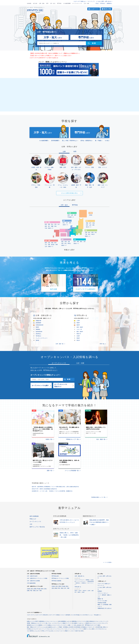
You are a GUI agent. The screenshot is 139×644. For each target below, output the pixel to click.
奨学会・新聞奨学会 (86, 141)
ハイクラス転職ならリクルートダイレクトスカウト (55, 625)
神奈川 (93, 234)
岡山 (52, 224)
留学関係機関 (55, 141)
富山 (64, 223)
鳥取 (46, 224)
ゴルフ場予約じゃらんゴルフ (34, 631)
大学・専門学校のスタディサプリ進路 (91, 625)
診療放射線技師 (40, 325)
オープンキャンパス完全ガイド (61, 385)
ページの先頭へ (108, 562)
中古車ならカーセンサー (33, 629)
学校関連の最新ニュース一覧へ (99, 497)
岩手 (90, 223)
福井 (70, 223)
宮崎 (49, 245)
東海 (42, 589)
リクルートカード (60, 631)
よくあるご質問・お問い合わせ (104, 1)
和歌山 (69, 243)
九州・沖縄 (39, 591)
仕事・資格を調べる (79, 576)
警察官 (37, 327)
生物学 (78, 336)
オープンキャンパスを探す (40, 386)
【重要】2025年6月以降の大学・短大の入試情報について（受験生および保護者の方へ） (55, 53)
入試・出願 (86, 3)
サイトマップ (91, 1)
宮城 (93, 223)
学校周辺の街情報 (102, 603)
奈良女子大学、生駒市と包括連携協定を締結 (44, 489)
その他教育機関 (67, 3)
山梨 (72, 215)
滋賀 (62, 242)
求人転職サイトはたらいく (78, 623)
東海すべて (76, 244)
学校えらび (33, 519)
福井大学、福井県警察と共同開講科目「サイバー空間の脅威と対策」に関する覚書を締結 (55, 487)
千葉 (86, 234)
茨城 (86, 232)
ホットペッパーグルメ (45, 629)
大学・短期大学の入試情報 (33, 581)
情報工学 (79, 334)
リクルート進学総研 (65, 615)
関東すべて (88, 236)
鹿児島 (53, 245)
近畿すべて (64, 245)
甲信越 (39, 589)
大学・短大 (53, 3)
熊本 (55, 243)
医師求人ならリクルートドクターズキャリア (96, 623)
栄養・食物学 (80, 327)
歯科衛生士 (78, 583)
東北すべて (89, 227)
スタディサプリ (31, 615)
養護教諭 (38, 329)
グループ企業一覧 (75, 631)
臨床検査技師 (39, 332)
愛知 (81, 242)
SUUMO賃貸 (77, 627)
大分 (46, 245)
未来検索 (29, 3)
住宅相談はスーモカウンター (88, 627)
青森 (87, 223)
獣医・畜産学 (80, 332)
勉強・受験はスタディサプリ (34, 627)
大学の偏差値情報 (31, 583)
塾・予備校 (98, 141)
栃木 (89, 232)
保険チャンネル (87, 629)
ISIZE (82, 631)
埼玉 (96, 232)
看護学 (78, 323)
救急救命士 (38, 334)
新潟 (69, 215)
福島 (93, 225)
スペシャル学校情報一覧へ (72, 471)
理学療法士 (38, 336)
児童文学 (84, 591)
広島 (55, 224)
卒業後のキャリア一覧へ (73, 439)
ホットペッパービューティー (58, 629)
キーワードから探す (102, 601)
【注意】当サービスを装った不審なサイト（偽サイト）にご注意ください (51, 56)
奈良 (66, 243)
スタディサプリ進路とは (79, 1)
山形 (90, 225)
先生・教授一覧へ (101, 439)
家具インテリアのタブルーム (99, 629)
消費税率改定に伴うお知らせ (105, 608)
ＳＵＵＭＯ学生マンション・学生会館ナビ (90, 615)
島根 (49, 224)
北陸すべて (65, 225)
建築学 (78, 325)
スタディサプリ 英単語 (54, 615)
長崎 (52, 243)
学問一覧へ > (103, 344)
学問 (47, 3)
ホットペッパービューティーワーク (74, 629)
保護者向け (109, 3)
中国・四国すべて (49, 228)
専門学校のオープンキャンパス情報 (60, 578)
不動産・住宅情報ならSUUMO (66, 627)
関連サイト (68, 631)
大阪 (69, 242)
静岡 (78, 242)
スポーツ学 (79, 329)
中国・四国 (33, 591)
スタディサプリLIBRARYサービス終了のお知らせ (44, 58)
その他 (107, 141)
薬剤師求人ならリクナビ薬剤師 (34, 625)
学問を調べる (78, 587)
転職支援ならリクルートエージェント (48, 621)
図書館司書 (38, 321)
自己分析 (35, 3)
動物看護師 (38, 323)
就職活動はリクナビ (77, 621)
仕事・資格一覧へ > (60, 344)
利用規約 (100, 591)
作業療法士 (84, 583)
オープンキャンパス (77, 3)
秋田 (87, 225)
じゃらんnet (45, 627)
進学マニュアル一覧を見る (37, 527)
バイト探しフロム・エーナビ (50, 623)
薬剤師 (37, 340)
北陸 (45, 589)
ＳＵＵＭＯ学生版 (75, 615)
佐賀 (49, 243)
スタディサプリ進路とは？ (104, 584)
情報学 (78, 338)
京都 (66, 242)
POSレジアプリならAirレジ (48, 631)
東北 (32, 589)
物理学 (79, 592)
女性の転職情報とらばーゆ (64, 621)
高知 (55, 226)
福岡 (46, 243)
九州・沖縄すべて (49, 247)
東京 (89, 234)
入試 (31, 524)
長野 (75, 215)
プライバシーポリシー (103, 593)
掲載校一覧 (100, 599)
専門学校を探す (55, 576)
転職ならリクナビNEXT (33, 621)
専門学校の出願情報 (56, 581)
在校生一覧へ (49, 439)
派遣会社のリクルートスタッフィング (98, 621)
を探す (53, 37)
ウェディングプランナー (42, 338)
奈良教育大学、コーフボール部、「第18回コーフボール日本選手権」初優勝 (52, 491)
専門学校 (59, 3)
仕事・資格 (42, 3)
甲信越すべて (71, 217)
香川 (49, 226)
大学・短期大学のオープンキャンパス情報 (37, 578)
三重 (84, 242)
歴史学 (78, 340)
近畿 (28, 591)
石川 (67, 223)
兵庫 (62, 243)
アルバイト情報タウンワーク (64, 623)
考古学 (80, 591)
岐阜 (75, 242)
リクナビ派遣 (85, 621)
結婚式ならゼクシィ (53, 627)
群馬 (92, 232)
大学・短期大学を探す (32, 576)
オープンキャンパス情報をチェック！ (46, 375)
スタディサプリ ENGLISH (41, 615)
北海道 (91, 215)
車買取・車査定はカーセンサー (34, 623)
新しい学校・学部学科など (70, 141)
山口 (59, 224)
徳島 (46, 226)
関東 (35, 589)
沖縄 (56, 245)
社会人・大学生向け (100, 3)
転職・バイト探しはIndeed (75, 625)
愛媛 (52, 226)
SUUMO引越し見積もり (102, 627)
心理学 (78, 321)
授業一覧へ (50, 471)
